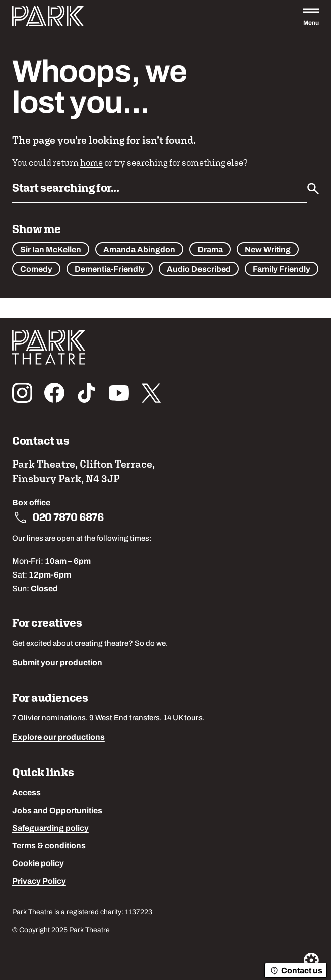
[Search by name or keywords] (160, 191)
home (91, 163)
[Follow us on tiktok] (87, 393)
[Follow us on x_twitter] (151, 393)
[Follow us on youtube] (119, 393)
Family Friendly (282, 270)
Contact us (296, 971)
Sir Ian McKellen (51, 250)
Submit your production (57, 663)
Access (26, 793)
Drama (210, 250)
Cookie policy (38, 864)
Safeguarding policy (50, 829)
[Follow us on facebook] (54, 393)
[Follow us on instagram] (22, 393)
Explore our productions (58, 738)
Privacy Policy (39, 882)
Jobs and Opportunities (57, 811)
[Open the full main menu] (311, 16)
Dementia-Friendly (110, 270)
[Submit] (313, 189)
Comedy (36, 270)
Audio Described (199, 270)
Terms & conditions (49, 846)
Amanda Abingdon (139, 250)
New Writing (268, 250)
